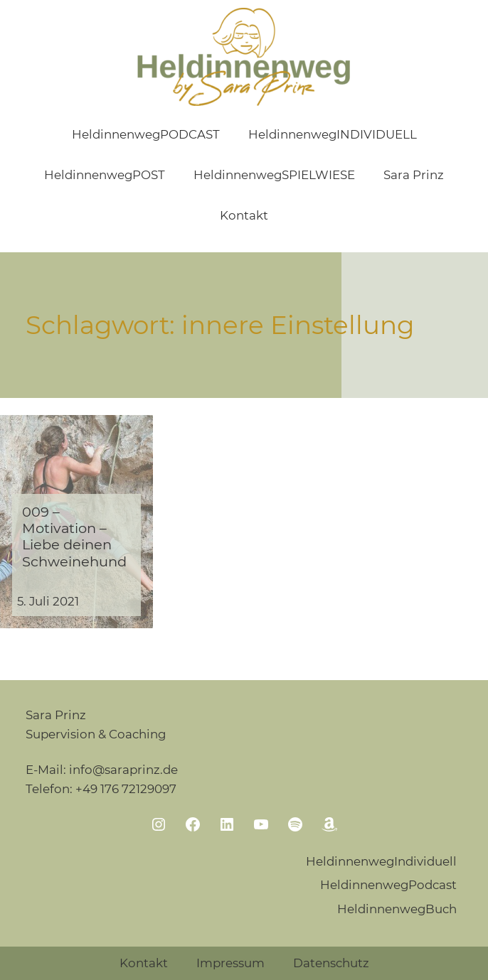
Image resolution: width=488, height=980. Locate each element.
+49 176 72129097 (126, 789)
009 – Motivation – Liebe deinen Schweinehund (74, 537)
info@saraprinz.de (123, 770)
